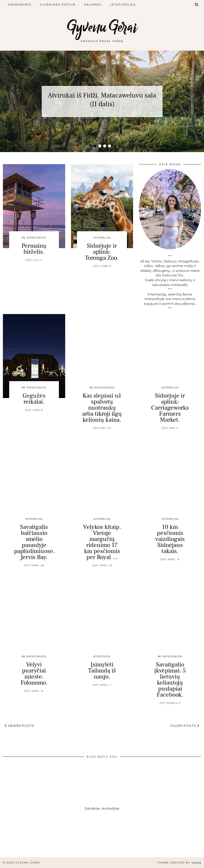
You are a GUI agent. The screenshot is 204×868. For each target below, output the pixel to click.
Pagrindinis (20, 5)
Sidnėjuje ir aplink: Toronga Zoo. (102, 252)
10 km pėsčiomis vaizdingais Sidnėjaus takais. (170, 539)
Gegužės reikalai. (34, 399)
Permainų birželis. (34, 249)
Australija (102, 238)
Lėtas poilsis (123, 5)
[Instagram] (17, 840)
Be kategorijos (34, 238)
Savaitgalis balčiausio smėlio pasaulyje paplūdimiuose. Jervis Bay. (34, 542)
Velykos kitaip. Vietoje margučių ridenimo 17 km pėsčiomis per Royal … (102, 542)
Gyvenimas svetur (58, 5)
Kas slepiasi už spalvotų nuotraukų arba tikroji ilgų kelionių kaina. (102, 408)
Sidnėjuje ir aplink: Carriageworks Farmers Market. (170, 408)
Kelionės (93, 5)
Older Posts (185, 726)
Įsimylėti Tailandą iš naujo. (102, 671)
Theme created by (179, 863)
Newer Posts (20, 726)
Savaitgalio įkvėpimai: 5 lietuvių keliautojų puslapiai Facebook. (170, 680)
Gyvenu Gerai (102, 27)
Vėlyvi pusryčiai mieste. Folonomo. (34, 674)
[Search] (197, 5)
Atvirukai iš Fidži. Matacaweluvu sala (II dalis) (102, 100)
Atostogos (102, 656)
